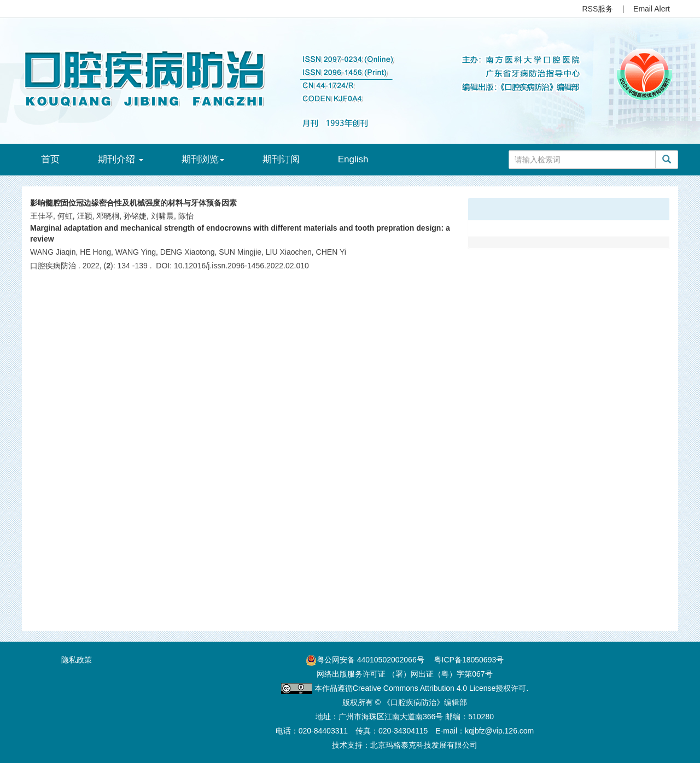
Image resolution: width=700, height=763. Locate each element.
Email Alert (652, 9)
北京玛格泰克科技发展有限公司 (424, 745)
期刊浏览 (203, 159)
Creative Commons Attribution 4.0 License (424, 688)
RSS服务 (598, 9)
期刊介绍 (121, 159)
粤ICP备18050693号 (469, 660)
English (353, 159)
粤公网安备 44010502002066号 (371, 660)
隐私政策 (77, 660)
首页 (50, 159)
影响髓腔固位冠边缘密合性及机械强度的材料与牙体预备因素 (133, 203)
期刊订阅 (281, 159)
